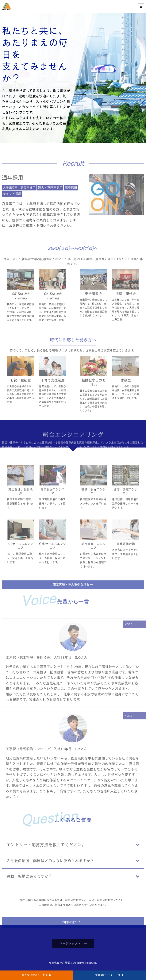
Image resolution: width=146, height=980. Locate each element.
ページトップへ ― (73, 954)
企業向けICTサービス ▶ (109, 975)
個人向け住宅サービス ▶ (36, 975)
